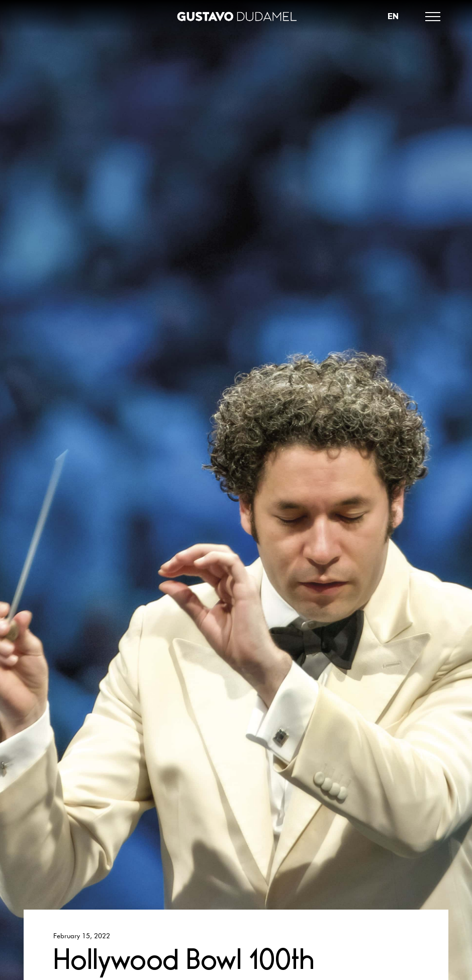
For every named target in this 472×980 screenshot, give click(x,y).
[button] (433, 17)
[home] (236, 17)
